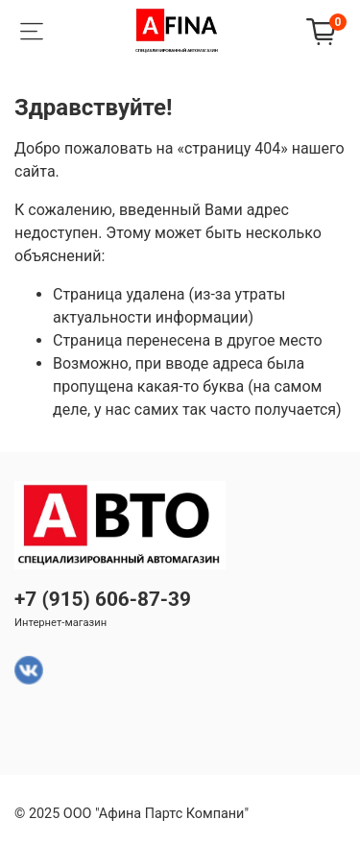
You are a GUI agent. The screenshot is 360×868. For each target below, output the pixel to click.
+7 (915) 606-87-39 (103, 599)
